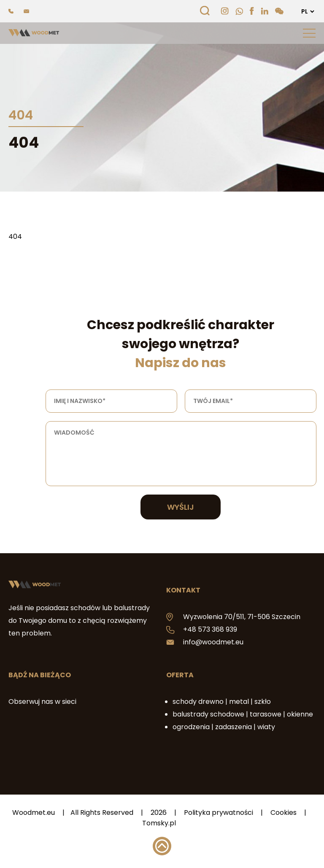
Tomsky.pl (159, 823)
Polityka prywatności (219, 813)
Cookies (283, 813)
